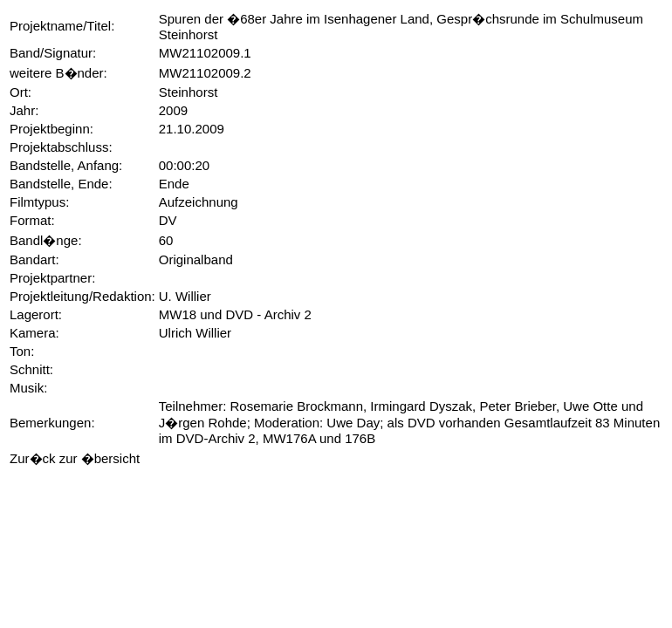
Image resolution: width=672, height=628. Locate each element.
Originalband (196, 259)
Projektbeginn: (51, 129)
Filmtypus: (39, 202)
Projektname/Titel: (62, 26)
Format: (32, 220)
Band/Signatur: (53, 53)
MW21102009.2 (205, 73)
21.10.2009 (192, 129)
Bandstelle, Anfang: (66, 165)
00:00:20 (184, 165)
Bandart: (34, 259)
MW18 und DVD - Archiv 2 (235, 314)
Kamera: (34, 333)
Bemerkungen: (52, 423)
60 (166, 240)
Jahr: (24, 110)
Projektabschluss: (61, 147)
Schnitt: (31, 369)
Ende (174, 184)
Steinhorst (189, 92)
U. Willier (185, 296)
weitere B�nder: (58, 73)
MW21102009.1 (205, 53)
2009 (173, 110)
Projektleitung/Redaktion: (82, 296)
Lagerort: (36, 314)
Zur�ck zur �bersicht (75, 458)
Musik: (28, 388)
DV (168, 220)
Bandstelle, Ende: (61, 184)
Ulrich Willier (195, 333)
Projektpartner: (52, 278)
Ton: (22, 351)
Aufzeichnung (199, 202)
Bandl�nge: (46, 240)
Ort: (21, 92)
